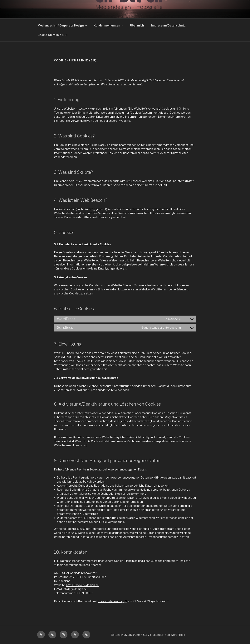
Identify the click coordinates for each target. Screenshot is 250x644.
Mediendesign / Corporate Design (63, 25)
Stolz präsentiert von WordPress (164, 635)
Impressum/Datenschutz (168, 25)
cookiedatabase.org (111, 601)
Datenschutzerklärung (125, 635)
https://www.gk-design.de (92, 109)
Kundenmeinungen (109, 25)
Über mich (137, 25)
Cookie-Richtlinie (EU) (53, 35)
